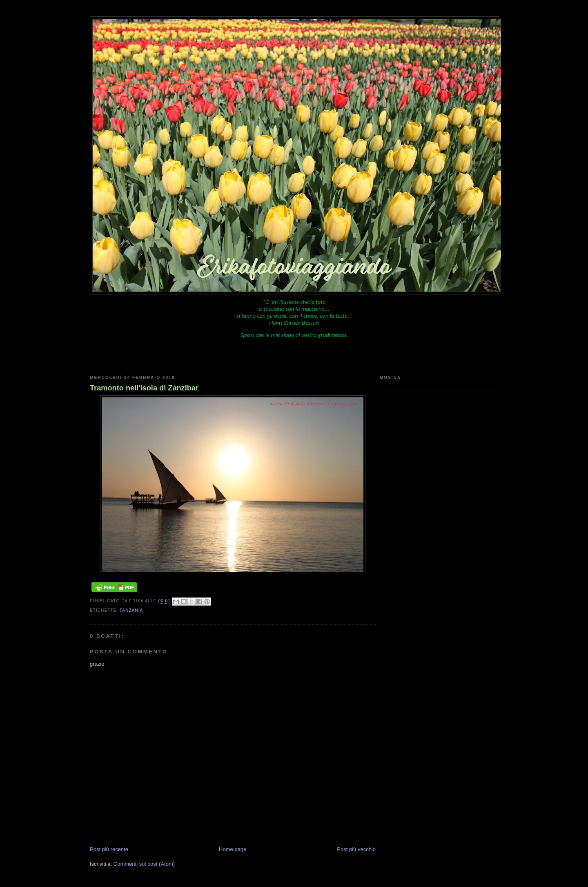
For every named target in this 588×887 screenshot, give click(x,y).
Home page (233, 849)
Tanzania (131, 610)
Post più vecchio (356, 849)
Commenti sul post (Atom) (144, 864)
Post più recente (109, 849)
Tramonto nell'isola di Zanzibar (144, 388)
